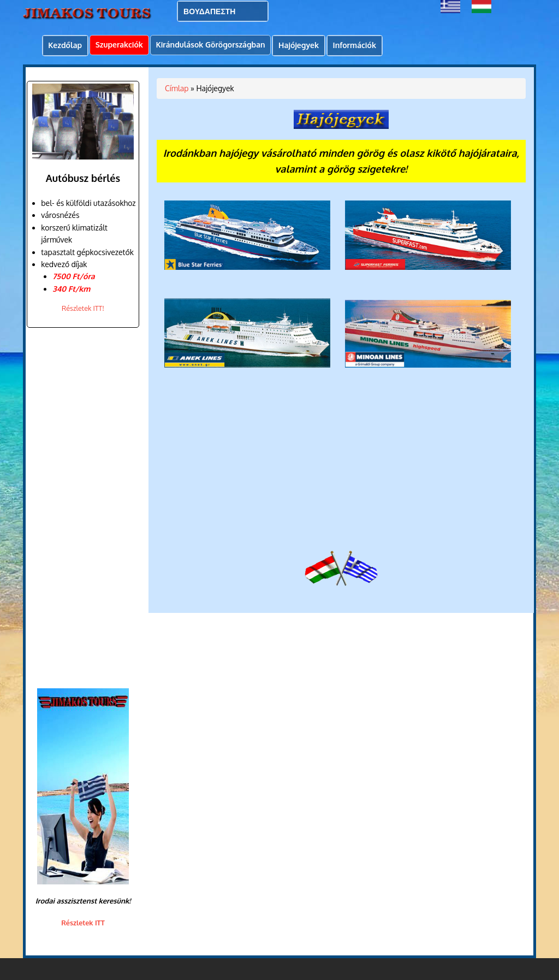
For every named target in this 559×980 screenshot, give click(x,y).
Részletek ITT (83, 923)
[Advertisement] (80, 508)
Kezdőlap (65, 45)
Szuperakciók (119, 45)
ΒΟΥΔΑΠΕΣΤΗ (209, 11)
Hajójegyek (299, 45)
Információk (355, 45)
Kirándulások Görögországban (210, 45)
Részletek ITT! (83, 308)
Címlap (177, 88)
